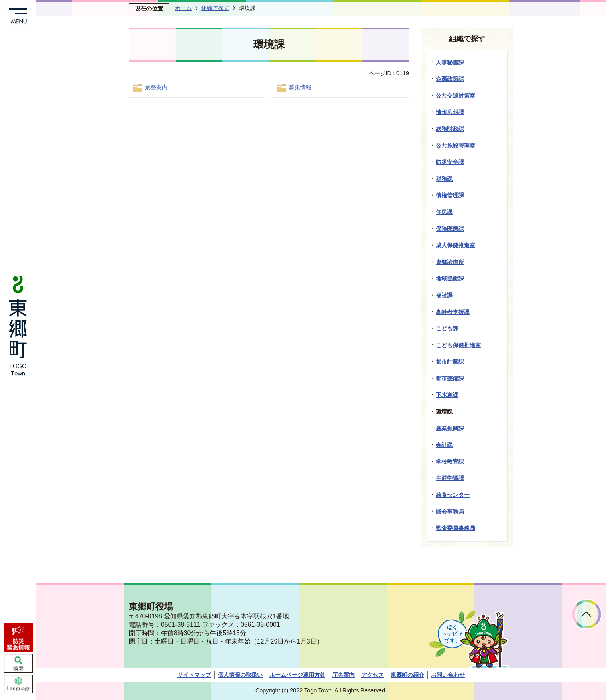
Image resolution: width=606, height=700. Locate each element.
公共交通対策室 (456, 96)
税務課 (444, 179)
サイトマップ (194, 675)
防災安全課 (450, 162)
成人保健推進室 (456, 245)
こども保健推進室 (458, 345)
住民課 (444, 212)
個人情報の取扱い (240, 675)
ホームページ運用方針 (297, 675)
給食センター (453, 495)
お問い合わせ (448, 675)
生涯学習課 (450, 478)
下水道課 (447, 395)
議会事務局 (450, 512)
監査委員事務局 (456, 528)
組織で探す (215, 8)
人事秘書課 (450, 62)
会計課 (444, 445)
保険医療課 (450, 229)
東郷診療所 (450, 262)
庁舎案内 (343, 675)
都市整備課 (450, 378)
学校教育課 (450, 462)
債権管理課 (450, 195)
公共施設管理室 (456, 146)
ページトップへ (587, 614)
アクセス (373, 675)
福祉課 (444, 295)
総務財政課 (450, 129)
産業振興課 (450, 428)
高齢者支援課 (453, 312)
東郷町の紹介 (407, 675)
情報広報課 (450, 112)
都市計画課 (450, 362)
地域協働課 (450, 278)
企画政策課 (450, 79)
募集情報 (300, 87)
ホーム (183, 8)
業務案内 (156, 87)
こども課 (447, 328)
